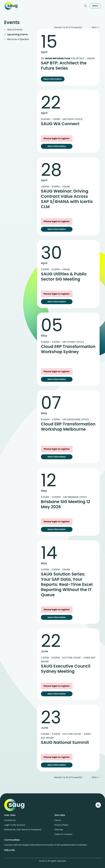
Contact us (10, 820)
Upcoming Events (17, 34)
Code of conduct (63, 834)
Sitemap (59, 830)
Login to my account (15, 825)
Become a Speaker (18, 39)
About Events (15, 29)
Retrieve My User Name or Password (23, 830)
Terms (58, 820)
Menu (95, 6)
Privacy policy (61, 825)
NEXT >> (96, 27)
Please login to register (57, 138)
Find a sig (9, 850)
